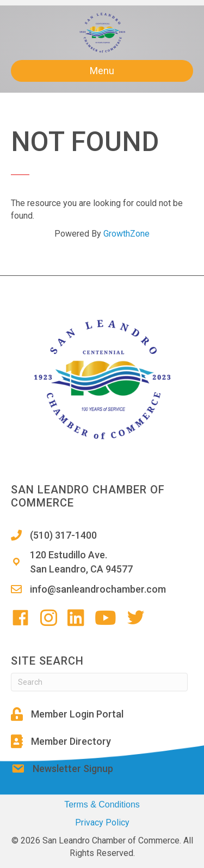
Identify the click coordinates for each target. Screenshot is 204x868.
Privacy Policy (102, 822)
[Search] (99, 682)
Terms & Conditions (102, 804)
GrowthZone (126, 234)
